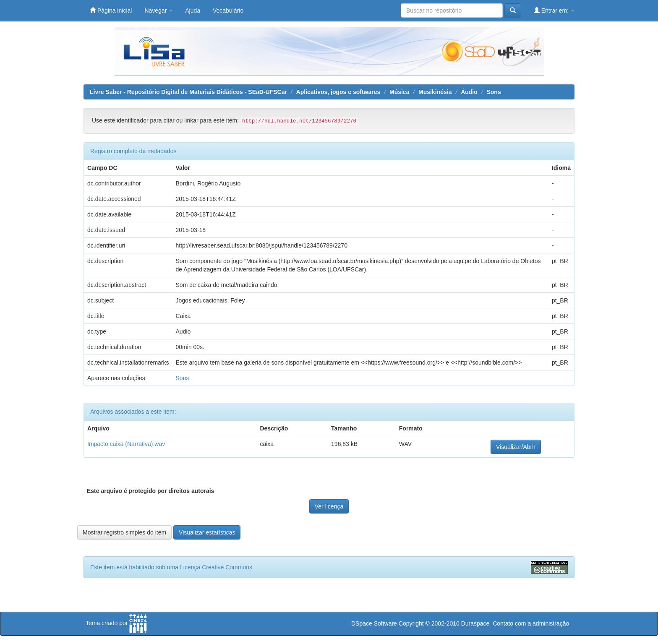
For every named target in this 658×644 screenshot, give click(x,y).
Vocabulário (228, 10)
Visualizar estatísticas (207, 532)
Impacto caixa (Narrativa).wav (126, 444)
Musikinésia (435, 92)
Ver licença (329, 506)
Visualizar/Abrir (516, 447)
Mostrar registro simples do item (124, 532)
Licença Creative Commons (216, 567)
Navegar (158, 10)
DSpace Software (374, 623)
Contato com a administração (531, 623)
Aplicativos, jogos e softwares (338, 92)
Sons (493, 92)
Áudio (469, 92)
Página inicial (111, 10)
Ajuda (193, 10)
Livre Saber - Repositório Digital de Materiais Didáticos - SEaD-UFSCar (188, 92)
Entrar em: (554, 10)
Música (399, 92)
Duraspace (475, 623)
